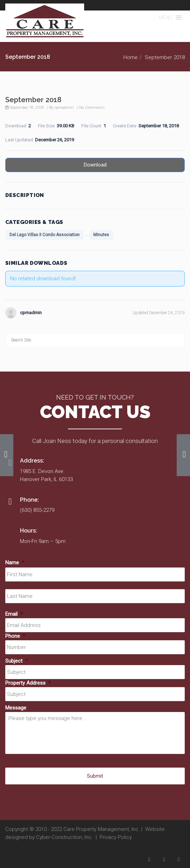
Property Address (28, 683)
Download (95, 165)
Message (16, 708)
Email (14, 614)
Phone (15, 636)
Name (15, 563)
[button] (166, 17)
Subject (16, 661)
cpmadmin (64, 108)
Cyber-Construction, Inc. (65, 837)
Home (131, 57)
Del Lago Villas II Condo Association (45, 235)
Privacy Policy (116, 837)
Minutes (101, 235)
